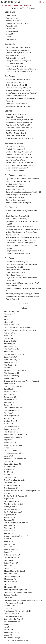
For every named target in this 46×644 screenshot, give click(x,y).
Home (42, 2)
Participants (19, 5)
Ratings (10, 5)
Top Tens (27, 5)
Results (4, 5)
